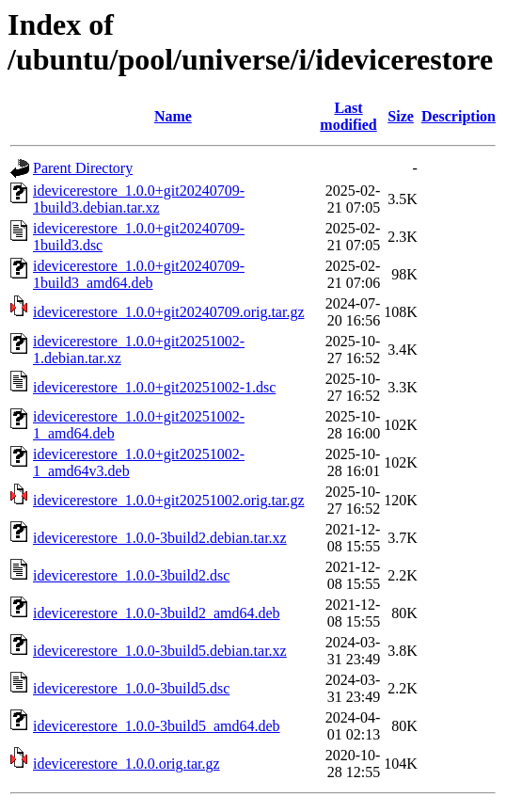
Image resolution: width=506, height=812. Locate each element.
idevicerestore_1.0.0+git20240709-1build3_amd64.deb (139, 274)
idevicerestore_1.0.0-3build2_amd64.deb (157, 613)
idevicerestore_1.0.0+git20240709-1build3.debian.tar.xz (139, 199)
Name (173, 116)
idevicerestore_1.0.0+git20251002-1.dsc (154, 387)
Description (459, 116)
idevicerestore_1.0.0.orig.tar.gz (126, 764)
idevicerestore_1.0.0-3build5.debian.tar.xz (160, 651)
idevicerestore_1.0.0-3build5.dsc (131, 688)
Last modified (348, 116)
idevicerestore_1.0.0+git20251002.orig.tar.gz (169, 500)
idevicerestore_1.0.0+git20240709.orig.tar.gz (169, 312)
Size (401, 116)
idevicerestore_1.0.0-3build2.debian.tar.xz (160, 538)
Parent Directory (83, 168)
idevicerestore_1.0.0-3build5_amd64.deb (157, 726)
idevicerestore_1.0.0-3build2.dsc (131, 575)
